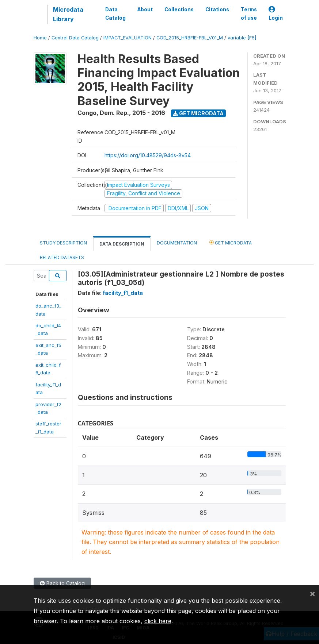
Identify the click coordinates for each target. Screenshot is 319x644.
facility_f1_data (123, 293)
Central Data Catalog (75, 38)
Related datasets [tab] (62, 257)
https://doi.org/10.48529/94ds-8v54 (148, 155)
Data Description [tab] (122, 244)
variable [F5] (242, 38)
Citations (217, 9)
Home (40, 38)
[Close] (312, 593)
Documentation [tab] (177, 243)
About (145, 9)
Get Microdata (198, 113)
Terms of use (249, 14)
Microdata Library (68, 14)
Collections (179, 9)
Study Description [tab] (63, 243)
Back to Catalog (62, 583)
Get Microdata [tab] (231, 242)
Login (276, 14)
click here (158, 621)
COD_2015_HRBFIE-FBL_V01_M (190, 38)
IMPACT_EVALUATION (128, 38)
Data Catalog (115, 14)
